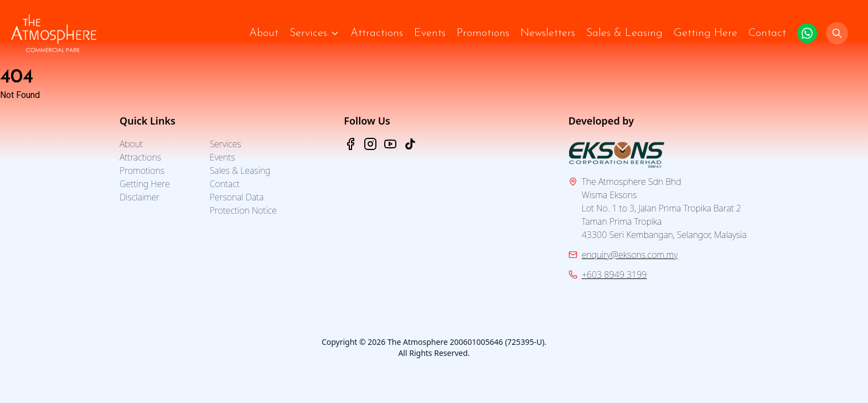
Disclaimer (139, 197)
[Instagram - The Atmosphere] (370, 144)
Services (308, 33)
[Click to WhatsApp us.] (807, 33)
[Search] (837, 33)
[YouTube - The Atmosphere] (390, 144)
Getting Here (706, 33)
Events (430, 33)
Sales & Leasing (624, 33)
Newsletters (548, 33)
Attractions (377, 33)
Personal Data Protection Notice (243, 204)
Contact (767, 33)
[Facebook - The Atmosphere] (350, 144)
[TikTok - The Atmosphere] (410, 144)
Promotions (483, 33)
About (264, 33)
